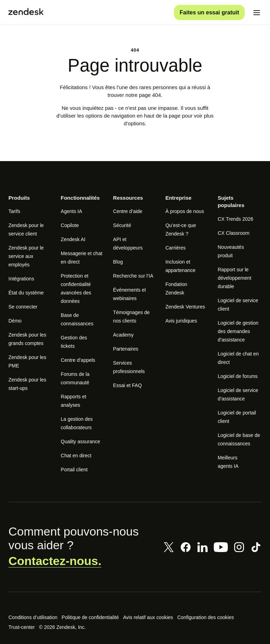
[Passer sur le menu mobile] (257, 13)
